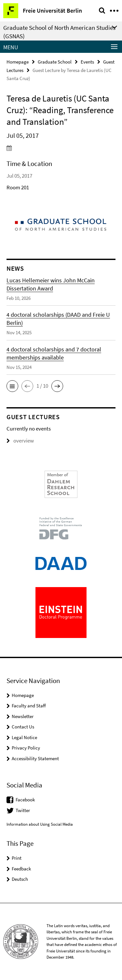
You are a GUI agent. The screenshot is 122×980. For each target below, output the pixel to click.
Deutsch (20, 879)
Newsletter (23, 716)
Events (87, 62)
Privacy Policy (26, 748)
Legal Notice (24, 737)
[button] (12, 386)
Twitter (23, 810)
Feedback (21, 869)
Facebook (25, 800)
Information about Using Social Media (40, 824)
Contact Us (23, 727)
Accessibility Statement (35, 758)
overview (20, 441)
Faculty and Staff (29, 706)
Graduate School (55, 62)
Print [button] (17, 858)
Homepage (18, 62)
